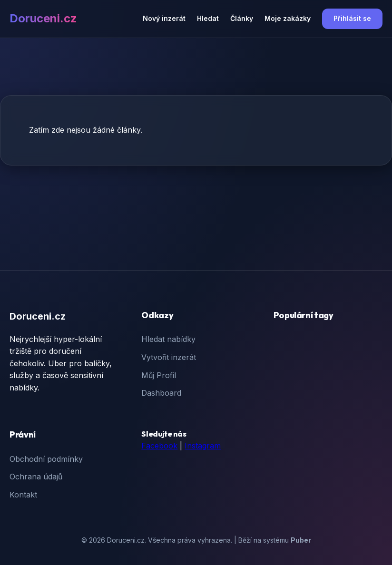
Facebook (159, 446)
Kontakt (23, 495)
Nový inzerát (164, 18)
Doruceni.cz (43, 18)
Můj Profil (159, 375)
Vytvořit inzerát (169, 357)
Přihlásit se (352, 18)
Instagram (203, 446)
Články (242, 18)
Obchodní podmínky (46, 459)
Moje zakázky (288, 18)
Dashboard (161, 393)
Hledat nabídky (168, 339)
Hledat (208, 18)
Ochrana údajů (36, 477)
